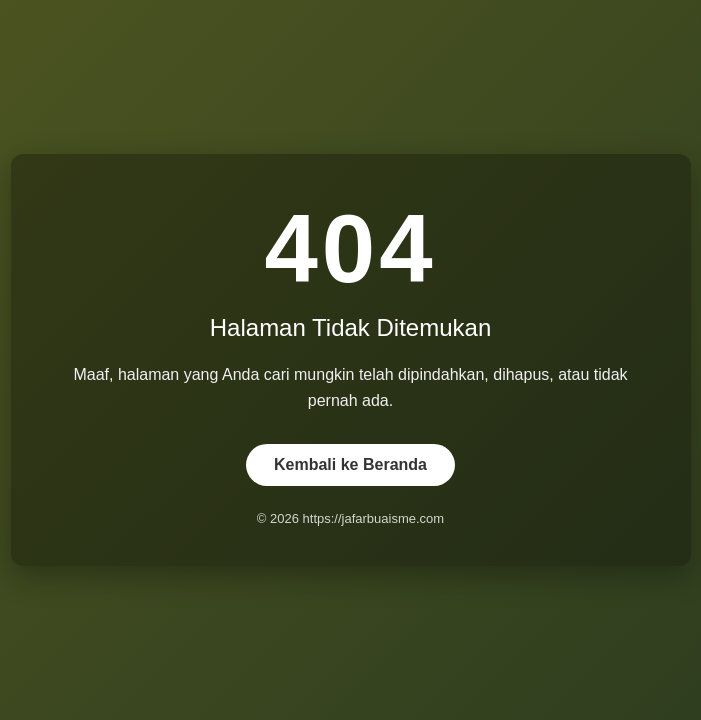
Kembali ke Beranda (350, 464)
